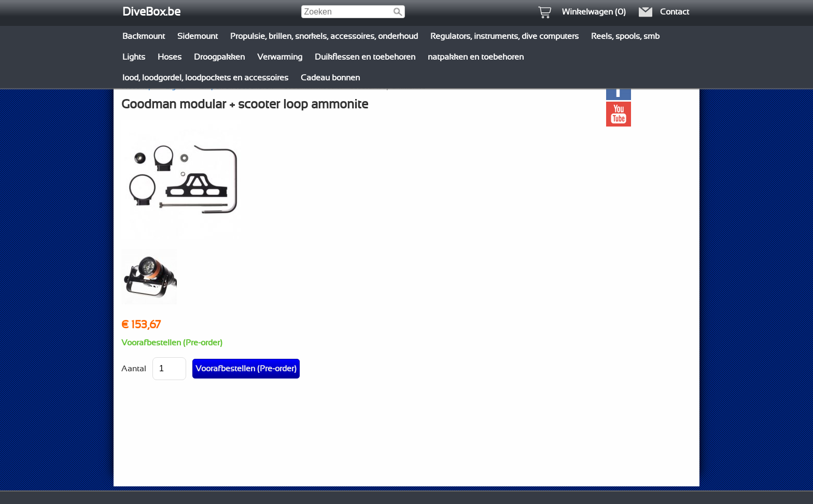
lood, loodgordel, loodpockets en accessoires (205, 78)
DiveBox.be (151, 12)
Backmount (144, 36)
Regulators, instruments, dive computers (504, 36)
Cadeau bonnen (330, 78)
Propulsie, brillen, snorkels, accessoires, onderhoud (324, 36)
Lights (134, 57)
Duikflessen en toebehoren (365, 57)
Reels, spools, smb (625, 36)
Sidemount (198, 36)
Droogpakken (219, 57)
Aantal (134, 369)
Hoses (170, 57)
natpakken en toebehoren (476, 57)
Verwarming (280, 57)
